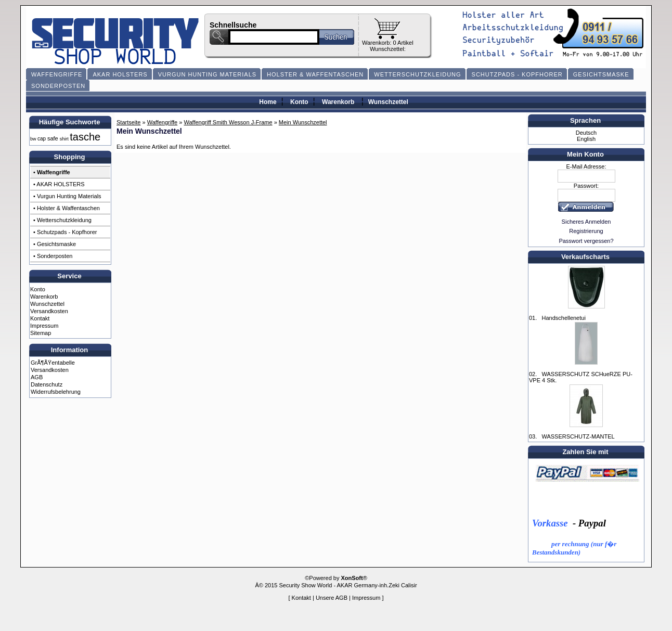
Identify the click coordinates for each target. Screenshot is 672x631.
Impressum (44, 326)
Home (268, 102)
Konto (299, 102)
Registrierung (586, 231)
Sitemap (41, 333)
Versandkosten (49, 311)
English (586, 139)
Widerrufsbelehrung (56, 392)
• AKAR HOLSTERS (59, 184)
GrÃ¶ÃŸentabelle (53, 363)
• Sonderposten (53, 256)
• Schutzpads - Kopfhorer (65, 232)
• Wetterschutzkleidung (62, 220)
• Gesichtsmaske (55, 244)
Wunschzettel (388, 102)
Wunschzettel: (388, 49)
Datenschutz (47, 384)
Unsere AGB (332, 598)
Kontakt (40, 318)
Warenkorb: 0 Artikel (388, 43)
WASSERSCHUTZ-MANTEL (578, 436)
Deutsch (586, 133)
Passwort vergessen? (586, 241)
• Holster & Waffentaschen (67, 208)
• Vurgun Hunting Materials (67, 196)
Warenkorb (338, 102)
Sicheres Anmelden (586, 222)
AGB (37, 377)
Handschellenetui (563, 318)
